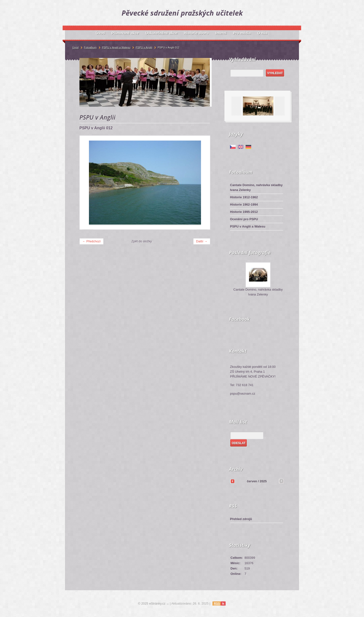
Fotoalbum (90, 47)
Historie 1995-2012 (244, 212)
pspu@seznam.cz (243, 394)
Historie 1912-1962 (244, 197)
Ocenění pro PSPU (244, 219)
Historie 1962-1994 (244, 204)
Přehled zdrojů (241, 519)
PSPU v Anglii (144, 47)
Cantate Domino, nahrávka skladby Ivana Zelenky (256, 187)
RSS (217, 604)
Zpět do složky (142, 241)
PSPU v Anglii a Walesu (248, 226)
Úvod (76, 47)
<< (232, 481)
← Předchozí (91, 241)
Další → (202, 241)
